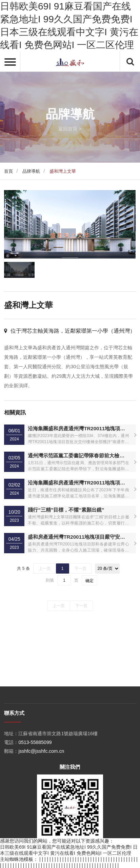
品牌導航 (31, 171)
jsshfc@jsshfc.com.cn (41, 818)
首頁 (8, 171)
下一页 (80, 569)
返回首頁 (68, 129)
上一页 (45, 569)
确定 (89, 581)
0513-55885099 (35, 809)
